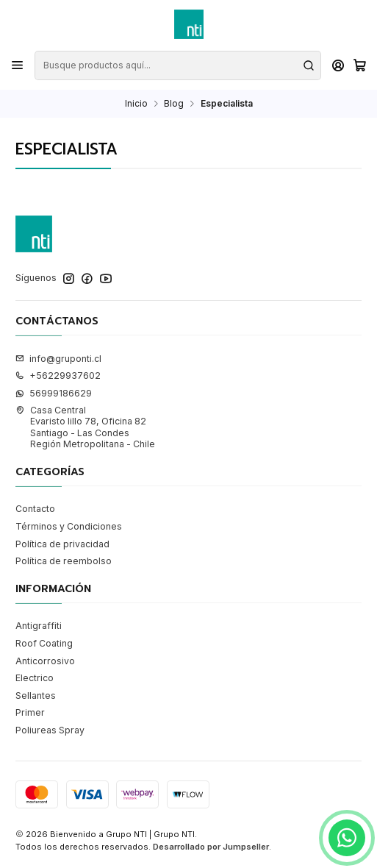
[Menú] (18, 65)
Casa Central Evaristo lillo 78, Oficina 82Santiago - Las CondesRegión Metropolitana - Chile (85, 427)
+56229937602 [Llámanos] (58, 376)
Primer (30, 712)
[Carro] (359, 66)
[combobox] (177, 65)
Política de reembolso (64, 561)
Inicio (136, 104)
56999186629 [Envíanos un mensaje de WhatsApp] (54, 393)
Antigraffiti (39, 626)
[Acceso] (338, 65)
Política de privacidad (62, 544)
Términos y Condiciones (69, 526)
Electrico (35, 678)
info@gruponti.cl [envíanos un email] (58, 359)
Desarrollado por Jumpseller (211, 847)
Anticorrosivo (45, 661)
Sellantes (36, 696)
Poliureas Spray (50, 730)
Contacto (35, 509)
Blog (174, 104)
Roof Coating (44, 643)
